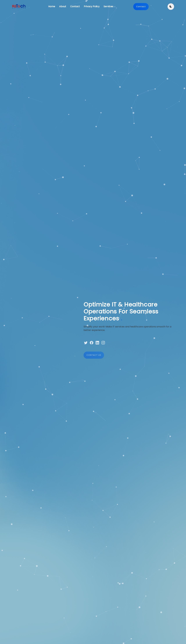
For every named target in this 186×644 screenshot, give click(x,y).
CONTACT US (94, 362)
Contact (75, 6)
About (63, 6)
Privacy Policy (92, 6)
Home (52, 6)
